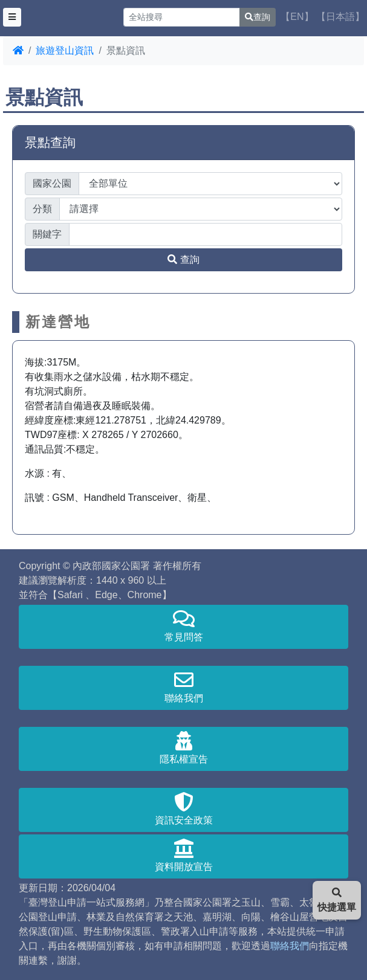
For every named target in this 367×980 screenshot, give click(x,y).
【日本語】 (340, 17)
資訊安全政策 (183, 809)
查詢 (258, 17)
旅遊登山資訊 (65, 50)
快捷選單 (337, 900)
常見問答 (183, 626)
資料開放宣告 (183, 855)
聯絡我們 (183, 687)
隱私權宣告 (183, 748)
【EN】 (297, 17)
